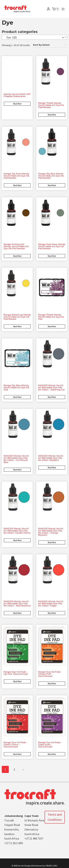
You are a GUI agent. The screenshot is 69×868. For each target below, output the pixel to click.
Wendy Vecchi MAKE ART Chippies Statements (17, 95)
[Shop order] (50, 45)
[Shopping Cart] (56, 9)
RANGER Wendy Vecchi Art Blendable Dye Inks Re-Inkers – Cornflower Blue (16, 459)
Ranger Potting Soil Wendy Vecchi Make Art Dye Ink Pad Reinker (16, 246)
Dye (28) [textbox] (33, 37)
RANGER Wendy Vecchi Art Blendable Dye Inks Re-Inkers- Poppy (51, 603)
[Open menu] (63, 9)
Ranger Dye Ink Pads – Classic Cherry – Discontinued (15, 745)
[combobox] (34, 37)
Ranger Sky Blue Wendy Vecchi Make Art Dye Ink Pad (16, 387)
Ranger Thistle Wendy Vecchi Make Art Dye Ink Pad (51, 317)
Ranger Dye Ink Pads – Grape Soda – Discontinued (50, 745)
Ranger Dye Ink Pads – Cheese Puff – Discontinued (50, 674)
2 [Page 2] (14, 769)
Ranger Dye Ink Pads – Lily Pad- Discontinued (15, 673)
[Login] (48, 9)
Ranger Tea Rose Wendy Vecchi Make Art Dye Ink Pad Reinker (16, 176)
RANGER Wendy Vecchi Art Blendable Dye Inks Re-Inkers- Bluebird (51, 458)
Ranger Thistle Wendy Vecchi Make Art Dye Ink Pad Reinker (51, 105)
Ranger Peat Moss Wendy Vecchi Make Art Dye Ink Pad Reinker (52, 246)
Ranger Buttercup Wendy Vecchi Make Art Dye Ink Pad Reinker (17, 317)
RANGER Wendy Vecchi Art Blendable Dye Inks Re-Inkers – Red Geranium (17, 603)
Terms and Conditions (55, 817)
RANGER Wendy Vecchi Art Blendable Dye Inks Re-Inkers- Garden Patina (17, 531)
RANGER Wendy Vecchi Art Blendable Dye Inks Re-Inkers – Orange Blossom (51, 532)
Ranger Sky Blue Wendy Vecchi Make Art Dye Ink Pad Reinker (51, 176)
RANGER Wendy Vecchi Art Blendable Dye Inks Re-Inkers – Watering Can (51, 387)
